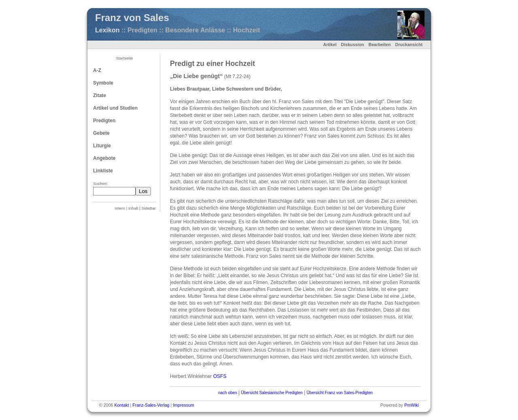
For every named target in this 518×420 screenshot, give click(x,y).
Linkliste (103, 171)
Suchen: (101, 183)
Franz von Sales (132, 18)
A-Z (97, 70)
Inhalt (133, 208)
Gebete (101, 133)
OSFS (220, 376)
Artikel (330, 45)
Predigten (104, 121)
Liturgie (102, 146)
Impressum (184, 405)
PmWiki (412, 405)
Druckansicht (409, 45)
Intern (120, 208)
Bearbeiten (379, 45)
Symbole (103, 83)
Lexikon (107, 30)
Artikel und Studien (115, 108)
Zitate (100, 95)
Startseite (124, 58)
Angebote (104, 158)
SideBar (149, 208)
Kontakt (121, 405)
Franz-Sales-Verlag (151, 405)
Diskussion (353, 45)
